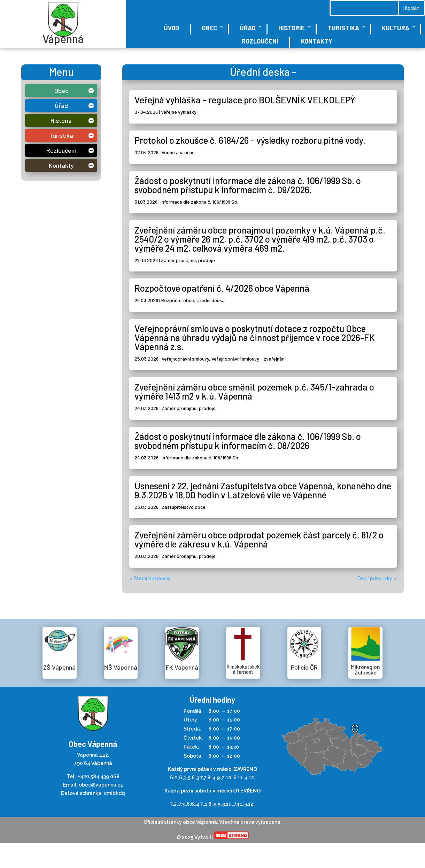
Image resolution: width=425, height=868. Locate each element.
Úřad (248, 28)
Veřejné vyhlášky (179, 112)
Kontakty (317, 41)
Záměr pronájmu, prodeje (188, 260)
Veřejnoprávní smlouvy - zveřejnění (249, 359)
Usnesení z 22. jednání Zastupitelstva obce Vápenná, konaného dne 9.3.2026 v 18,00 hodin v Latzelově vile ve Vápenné (263, 490)
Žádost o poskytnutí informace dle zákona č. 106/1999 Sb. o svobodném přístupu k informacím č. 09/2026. (248, 185)
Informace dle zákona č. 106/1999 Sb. (199, 202)
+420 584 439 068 (99, 776)
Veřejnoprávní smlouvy (185, 359)
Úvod (171, 28)
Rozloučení (260, 41)
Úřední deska (211, 300)
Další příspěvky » (377, 578)
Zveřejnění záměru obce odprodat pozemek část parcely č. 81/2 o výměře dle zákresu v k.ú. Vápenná (259, 539)
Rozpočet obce (178, 300)
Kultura (396, 28)
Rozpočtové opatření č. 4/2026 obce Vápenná (222, 288)
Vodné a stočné (178, 152)
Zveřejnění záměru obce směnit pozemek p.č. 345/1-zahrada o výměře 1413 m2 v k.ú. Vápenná (254, 391)
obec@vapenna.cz (101, 785)
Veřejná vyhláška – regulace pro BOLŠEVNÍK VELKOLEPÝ (245, 100)
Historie (292, 28)
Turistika (343, 28)
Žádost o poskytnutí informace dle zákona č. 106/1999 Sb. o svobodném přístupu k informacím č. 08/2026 (248, 441)
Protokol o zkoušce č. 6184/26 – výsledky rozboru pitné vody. (250, 140)
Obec (209, 28)
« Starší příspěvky (150, 578)
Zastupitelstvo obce (184, 507)
